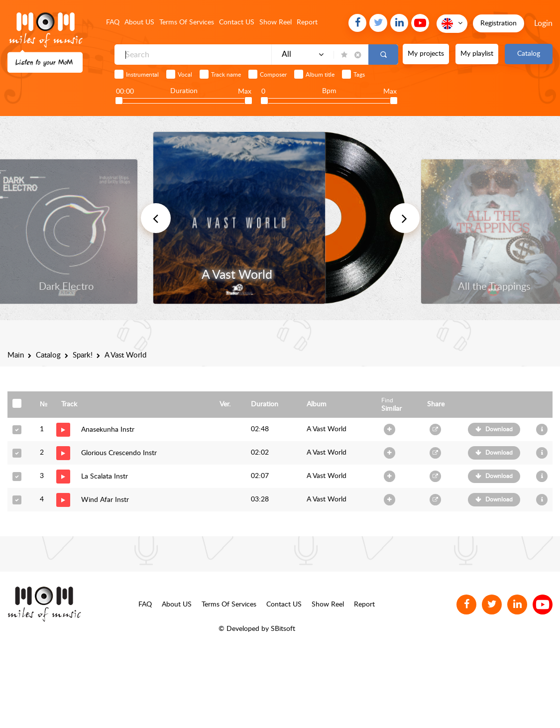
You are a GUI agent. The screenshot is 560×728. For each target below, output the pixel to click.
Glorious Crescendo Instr (119, 453)
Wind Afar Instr (105, 500)
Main (16, 355)
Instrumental (142, 75)
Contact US (237, 22)
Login (543, 23)
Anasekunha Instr (108, 430)
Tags (359, 75)
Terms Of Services (187, 22)
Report (307, 22)
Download (499, 429)
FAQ (113, 22)
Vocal (185, 75)
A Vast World (327, 429)
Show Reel (276, 22)
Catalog (529, 54)
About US (139, 22)
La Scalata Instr (105, 477)
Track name (226, 75)
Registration (499, 23)
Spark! (83, 355)
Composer (273, 75)
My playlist (477, 54)
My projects (426, 54)
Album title (320, 75)
